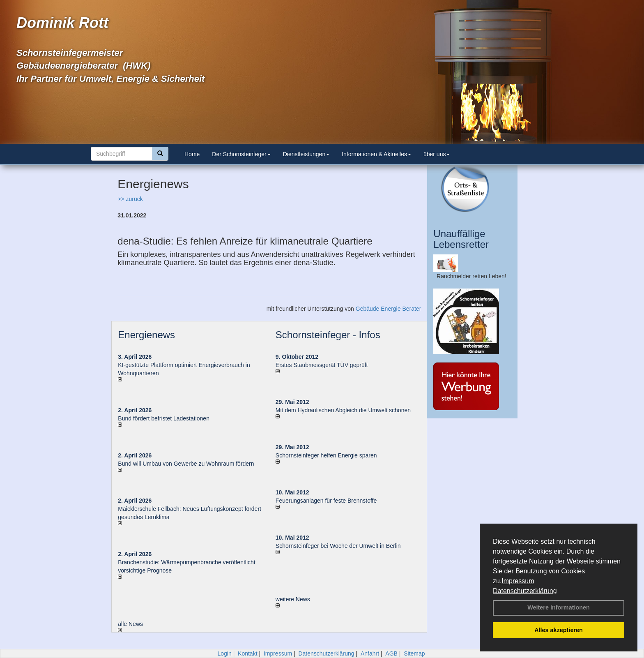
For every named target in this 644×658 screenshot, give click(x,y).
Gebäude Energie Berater (389, 309)
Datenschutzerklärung (525, 591)
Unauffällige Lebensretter (461, 239)
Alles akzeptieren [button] (559, 630)
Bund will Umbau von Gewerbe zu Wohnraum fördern (186, 464)
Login (224, 653)
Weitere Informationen (559, 607)
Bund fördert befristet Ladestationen (164, 418)
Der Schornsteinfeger (241, 154)
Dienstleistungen (306, 154)
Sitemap (414, 653)
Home (192, 154)
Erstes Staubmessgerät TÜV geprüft (322, 365)
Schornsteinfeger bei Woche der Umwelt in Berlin (338, 546)
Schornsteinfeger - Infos (328, 335)
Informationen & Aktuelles (376, 154)
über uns (437, 154)
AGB (391, 653)
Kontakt (247, 653)
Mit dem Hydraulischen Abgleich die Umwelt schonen (343, 410)
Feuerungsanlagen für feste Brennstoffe (326, 501)
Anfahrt (370, 653)
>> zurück (130, 199)
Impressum (518, 581)
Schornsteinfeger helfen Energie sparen (326, 455)
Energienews (146, 335)
